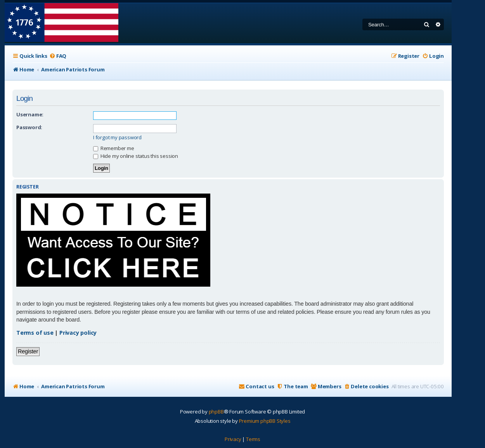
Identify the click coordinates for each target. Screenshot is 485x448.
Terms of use (35, 333)
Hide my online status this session (136, 156)
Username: (30, 114)
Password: (29, 127)
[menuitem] (58, 56)
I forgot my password (117, 138)
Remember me (114, 148)
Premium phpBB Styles (265, 421)
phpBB (216, 412)
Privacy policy (78, 333)
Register (28, 351)
